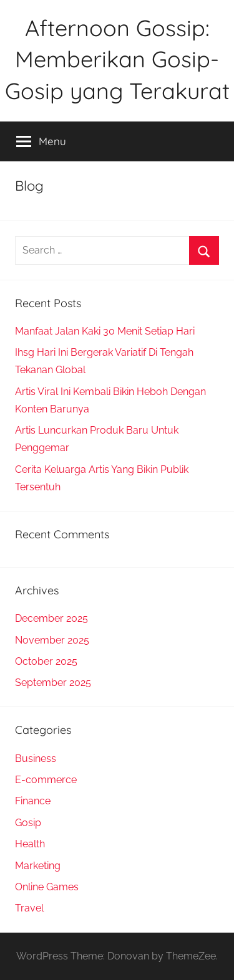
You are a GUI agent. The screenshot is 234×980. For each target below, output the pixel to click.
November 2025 (52, 640)
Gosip (28, 823)
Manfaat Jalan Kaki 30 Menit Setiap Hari (105, 331)
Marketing (38, 866)
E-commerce (46, 780)
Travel (29, 908)
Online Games (47, 887)
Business (36, 759)
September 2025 (53, 683)
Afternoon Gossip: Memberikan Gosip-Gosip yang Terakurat (117, 59)
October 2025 (46, 661)
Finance (33, 801)
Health (30, 844)
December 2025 (51, 618)
